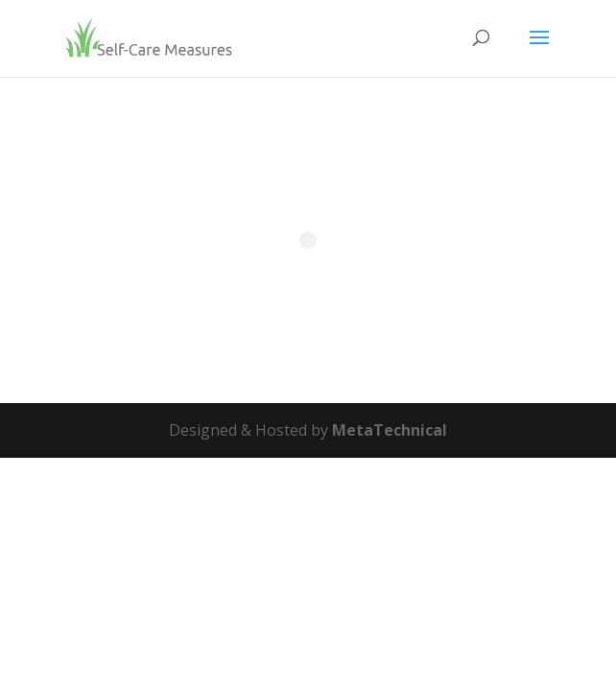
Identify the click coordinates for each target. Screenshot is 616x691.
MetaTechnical (390, 430)
